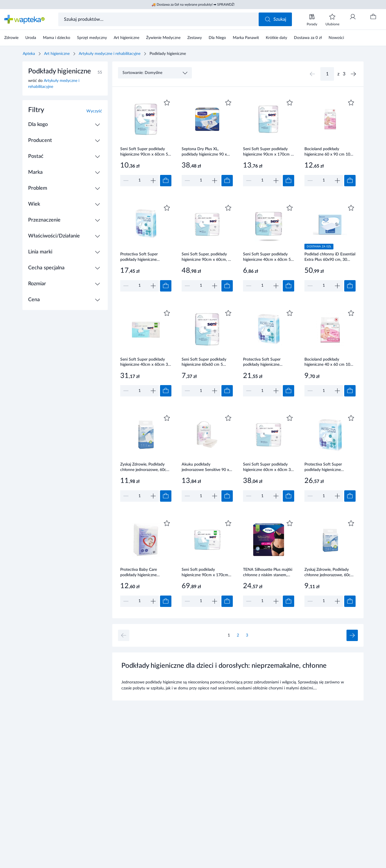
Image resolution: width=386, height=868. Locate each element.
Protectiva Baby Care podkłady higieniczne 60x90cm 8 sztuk (139, 573)
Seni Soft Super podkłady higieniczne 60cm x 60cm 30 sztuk (268, 468)
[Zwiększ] (153, 181)
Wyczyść (94, 111)
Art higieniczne (57, 54)
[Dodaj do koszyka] (166, 181)
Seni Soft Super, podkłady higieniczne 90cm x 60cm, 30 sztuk (207, 257)
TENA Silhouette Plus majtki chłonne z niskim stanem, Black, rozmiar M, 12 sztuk (268, 573)
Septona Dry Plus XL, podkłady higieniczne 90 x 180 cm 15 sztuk (204, 152)
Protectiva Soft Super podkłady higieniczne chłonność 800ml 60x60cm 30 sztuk (267, 363)
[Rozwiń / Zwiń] (97, 125)
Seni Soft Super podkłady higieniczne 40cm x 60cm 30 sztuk (145, 363)
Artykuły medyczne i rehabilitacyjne (110, 54)
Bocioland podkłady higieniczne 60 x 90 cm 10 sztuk (327, 152)
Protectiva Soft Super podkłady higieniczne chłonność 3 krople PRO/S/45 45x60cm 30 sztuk (141, 257)
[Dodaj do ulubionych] (167, 103)
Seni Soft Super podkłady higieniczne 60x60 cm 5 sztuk (204, 363)
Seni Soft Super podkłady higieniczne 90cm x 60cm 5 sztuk (144, 152)
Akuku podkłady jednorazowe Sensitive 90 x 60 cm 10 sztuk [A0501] (205, 468)
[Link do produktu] (146, 142)
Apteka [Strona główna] (29, 54)
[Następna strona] (353, 74)
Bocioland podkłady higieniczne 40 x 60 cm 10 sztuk (327, 363)
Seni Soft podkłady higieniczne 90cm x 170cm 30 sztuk (205, 573)
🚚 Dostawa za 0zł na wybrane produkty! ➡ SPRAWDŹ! (193, 5)
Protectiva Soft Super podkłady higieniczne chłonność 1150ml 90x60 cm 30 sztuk (327, 468)
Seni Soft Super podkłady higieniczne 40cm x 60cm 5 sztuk (267, 257)
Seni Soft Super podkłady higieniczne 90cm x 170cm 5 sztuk (268, 152)
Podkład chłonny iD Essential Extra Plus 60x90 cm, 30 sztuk (330, 257)
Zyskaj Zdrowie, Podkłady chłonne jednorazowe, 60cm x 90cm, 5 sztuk (145, 468)
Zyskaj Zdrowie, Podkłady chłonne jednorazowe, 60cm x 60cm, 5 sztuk (329, 573)
